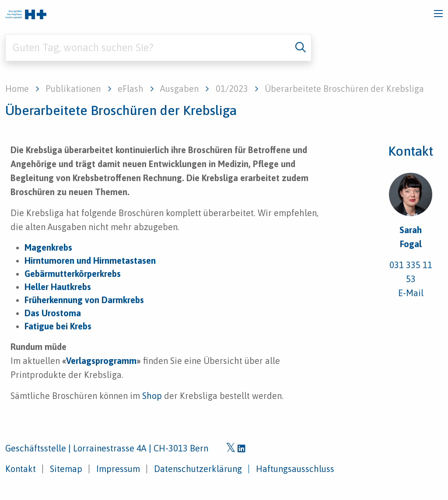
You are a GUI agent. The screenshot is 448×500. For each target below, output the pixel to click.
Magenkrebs (48, 247)
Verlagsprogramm (101, 361)
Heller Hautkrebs (58, 287)
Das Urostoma (53, 313)
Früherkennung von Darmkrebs (84, 300)
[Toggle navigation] (438, 14)
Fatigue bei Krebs (58, 326)
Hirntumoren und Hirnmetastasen (90, 260)
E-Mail (411, 293)
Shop (152, 396)
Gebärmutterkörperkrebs (73, 274)
